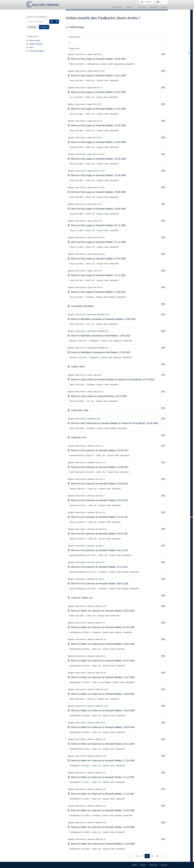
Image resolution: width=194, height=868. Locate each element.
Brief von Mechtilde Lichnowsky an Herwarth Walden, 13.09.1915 (102, 319)
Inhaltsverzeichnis (35, 44)
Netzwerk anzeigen (35, 51)
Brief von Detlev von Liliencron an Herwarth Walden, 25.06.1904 (101, 644)
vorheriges (32, 27)
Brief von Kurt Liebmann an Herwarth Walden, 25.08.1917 (98, 450)
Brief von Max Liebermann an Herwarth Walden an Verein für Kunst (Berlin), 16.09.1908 (113, 423)
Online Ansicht (33, 41)
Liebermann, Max (78, 410)
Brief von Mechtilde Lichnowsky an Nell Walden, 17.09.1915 (99, 352)
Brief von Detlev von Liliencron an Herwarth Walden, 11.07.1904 (101, 677)
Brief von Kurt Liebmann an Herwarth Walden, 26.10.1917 (98, 534)
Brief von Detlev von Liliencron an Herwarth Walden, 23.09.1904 (101, 727)
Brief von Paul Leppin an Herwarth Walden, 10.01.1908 (97, 76)
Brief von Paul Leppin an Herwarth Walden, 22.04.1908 (97, 175)
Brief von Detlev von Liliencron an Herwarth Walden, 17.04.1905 (101, 761)
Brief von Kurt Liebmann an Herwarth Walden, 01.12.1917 (98, 567)
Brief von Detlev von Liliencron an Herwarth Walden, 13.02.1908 (101, 810)
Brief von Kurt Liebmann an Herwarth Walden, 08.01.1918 (98, 584)
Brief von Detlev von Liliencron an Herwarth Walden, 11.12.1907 (101, 777)
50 (157, 856)
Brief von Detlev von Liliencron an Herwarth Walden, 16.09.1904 (101, 711)
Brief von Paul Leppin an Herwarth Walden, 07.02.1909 (97, 259)
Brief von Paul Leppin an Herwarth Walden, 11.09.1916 (97, 292)
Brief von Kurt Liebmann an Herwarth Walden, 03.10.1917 (98, 500)
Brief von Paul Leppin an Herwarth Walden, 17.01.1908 (97, 109)
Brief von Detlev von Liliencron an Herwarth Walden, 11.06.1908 (101, 844)
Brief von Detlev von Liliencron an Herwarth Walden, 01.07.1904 (101, 661)
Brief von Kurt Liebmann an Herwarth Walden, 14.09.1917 (98, 467)
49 (152, 856)
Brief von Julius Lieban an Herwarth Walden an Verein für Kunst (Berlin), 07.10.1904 (111, 380)
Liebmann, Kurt (77, 437)
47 (142, 856)
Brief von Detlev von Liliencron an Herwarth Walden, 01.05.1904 (101, 627)
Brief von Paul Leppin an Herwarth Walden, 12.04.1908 (97, 125)
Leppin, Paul (74, 49)
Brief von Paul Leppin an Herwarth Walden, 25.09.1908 (97, 209)
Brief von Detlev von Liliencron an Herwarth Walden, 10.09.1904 (101, 694)
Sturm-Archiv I (74, 37)
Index (30, 47)
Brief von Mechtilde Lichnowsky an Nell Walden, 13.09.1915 (99, 336)
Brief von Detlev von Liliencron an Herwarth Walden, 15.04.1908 (101, 827)
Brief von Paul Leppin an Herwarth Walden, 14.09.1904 (97, 59)
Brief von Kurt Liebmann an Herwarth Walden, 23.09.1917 (98, 484)
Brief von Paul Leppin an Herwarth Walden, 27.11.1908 (97, 242)
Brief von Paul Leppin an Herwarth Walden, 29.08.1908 (97, 192)
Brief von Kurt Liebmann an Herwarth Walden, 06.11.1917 (98, 550)
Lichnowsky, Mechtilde (81, 306)
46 (137, 856)
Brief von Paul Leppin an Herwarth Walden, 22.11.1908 (97, 225)
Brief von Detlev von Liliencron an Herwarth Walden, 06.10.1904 (101, 744)
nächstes (44, 27)
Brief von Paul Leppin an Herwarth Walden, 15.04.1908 (97, 159)
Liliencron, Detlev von (80, 598)
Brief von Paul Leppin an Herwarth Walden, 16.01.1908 (97, 92)
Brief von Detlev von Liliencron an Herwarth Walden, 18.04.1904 (101, 611)
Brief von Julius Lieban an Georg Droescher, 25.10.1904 (97, 396)
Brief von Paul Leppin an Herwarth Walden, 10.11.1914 (97, 275)
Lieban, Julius (76, 367)
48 (147, 856)
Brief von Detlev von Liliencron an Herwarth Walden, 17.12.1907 (101, 794)
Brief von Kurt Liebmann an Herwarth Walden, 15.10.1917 (98, 517)
